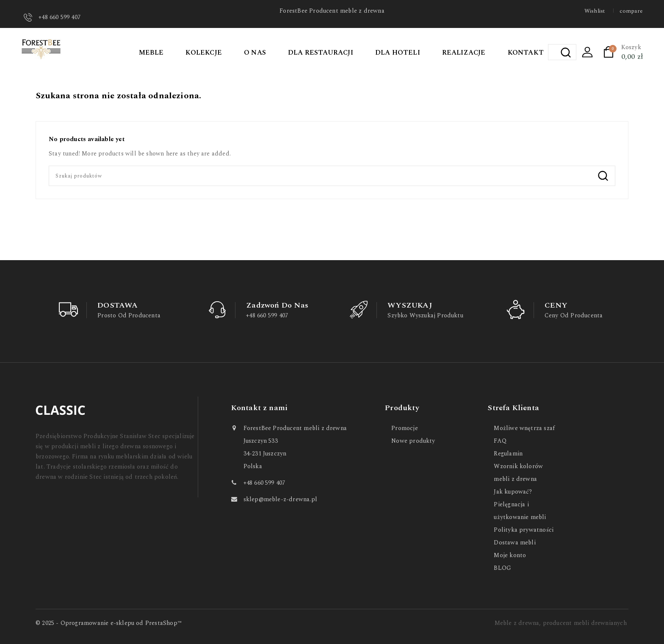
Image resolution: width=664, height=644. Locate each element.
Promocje (405, 428)
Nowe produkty (413, 441)
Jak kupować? (513, 492)
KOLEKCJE (204, 53)
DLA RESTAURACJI (321, 53)
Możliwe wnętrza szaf (524, 428)
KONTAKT (526, 53)
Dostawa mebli (515, 543)
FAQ (500, 441)
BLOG (502, 568)
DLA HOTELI (398, 53)
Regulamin (508, 454)
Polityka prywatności (524, 530)
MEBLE (151, 53)
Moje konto (510, 555)
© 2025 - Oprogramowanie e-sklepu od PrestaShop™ (109, 623)
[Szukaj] (332, 176)
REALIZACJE (464, 53)
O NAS (255, 53)
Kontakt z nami (260, 408)
